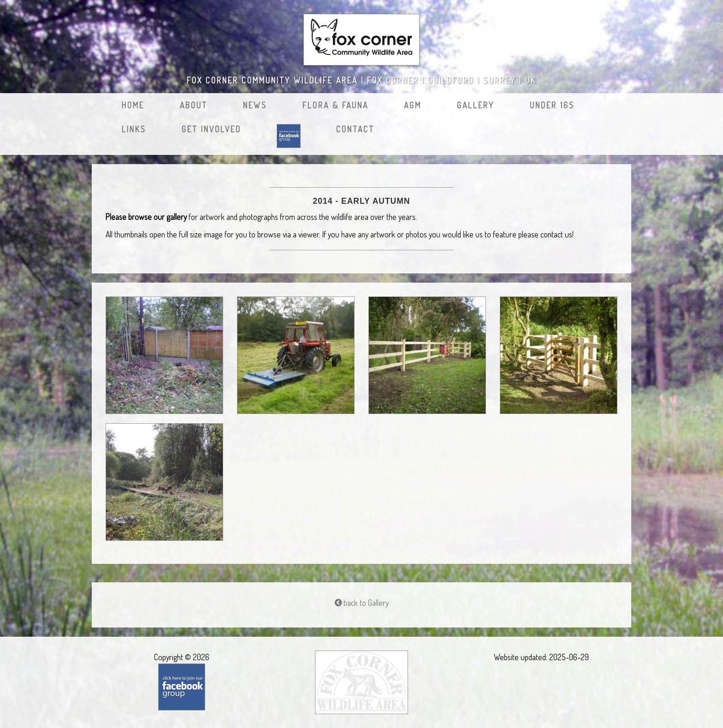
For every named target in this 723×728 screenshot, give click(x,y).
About (194, 105)
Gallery (476, 105)
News (255, 105)
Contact (355, 129)
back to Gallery (362, 603)
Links (134, 129)
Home (133, 105)
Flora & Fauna (335, 105)
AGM (413, 105)
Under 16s (552, 105)
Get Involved (211, 129)
